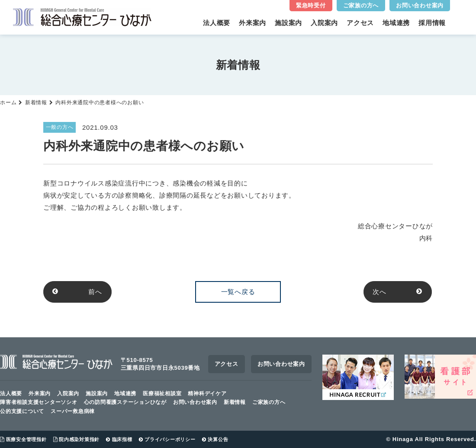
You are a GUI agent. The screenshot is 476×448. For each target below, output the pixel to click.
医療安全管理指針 (23, 439)
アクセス (360, 23)
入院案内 (324, 23)
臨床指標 (119, 439)
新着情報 (36, 102)
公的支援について (22, 411)
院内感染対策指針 (77, 439)
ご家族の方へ (361, 5)
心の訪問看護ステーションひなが (125, 403)
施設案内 (288, 23)
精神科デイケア (207, 394)
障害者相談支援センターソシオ (39, 403)
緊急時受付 (311, 5)
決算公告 (215, 439)
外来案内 (252, 23)
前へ (78, 292)
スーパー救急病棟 (73, 411)
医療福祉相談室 (162, 394)
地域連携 (396, 23)
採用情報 (432, 23)
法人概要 (217, 23)
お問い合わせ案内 (420, 5)
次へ (398, 292)
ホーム (8, 102)
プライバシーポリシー (167, 439)
